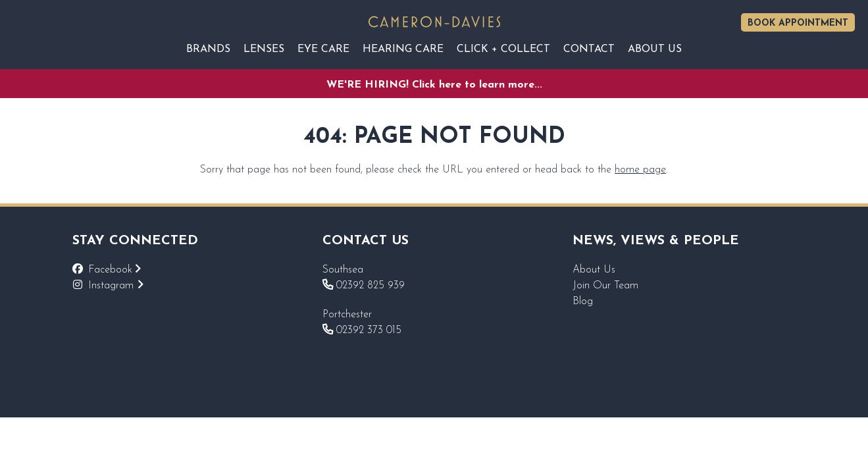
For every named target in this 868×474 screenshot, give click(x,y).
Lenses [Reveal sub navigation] (264, 49)
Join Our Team (605, 286)
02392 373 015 (362, 330)
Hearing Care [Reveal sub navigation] (403, 49)
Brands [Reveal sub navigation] (208, 49)
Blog (583, 302)
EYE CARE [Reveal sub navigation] (323, 49)
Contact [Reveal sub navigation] (589, 49)
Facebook (115, 270)
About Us (594, 270)
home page (640, 170)
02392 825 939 (364, 286)
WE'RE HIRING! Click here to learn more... (434, 85)
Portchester (347, 315)
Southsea (343, 270)
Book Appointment (798, 23)
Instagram (116, 286)
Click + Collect (503, 49)
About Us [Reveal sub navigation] (655, 49)
